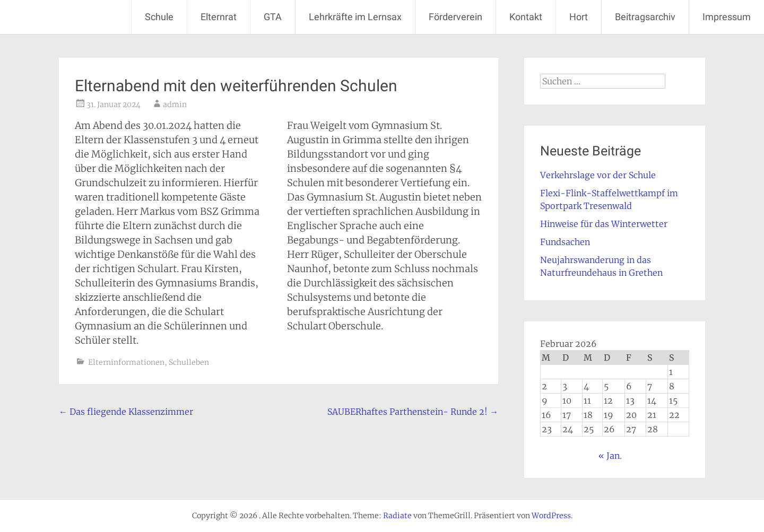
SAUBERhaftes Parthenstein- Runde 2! (413, 412)
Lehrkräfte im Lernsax (355, 17)
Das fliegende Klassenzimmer (126, 412)
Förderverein (455, 17)
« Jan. (610, 456)
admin (175, 104)
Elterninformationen (126, 362)
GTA (273, 17)
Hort (579, 17)
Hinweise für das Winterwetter (604, 224)
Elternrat (219, 17)
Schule (159, 17)
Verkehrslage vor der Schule (598, 175)
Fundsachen (565, 242)
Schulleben (189, 362)
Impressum (727, 17)
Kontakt (526, 17)
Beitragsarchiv (645, 17)
